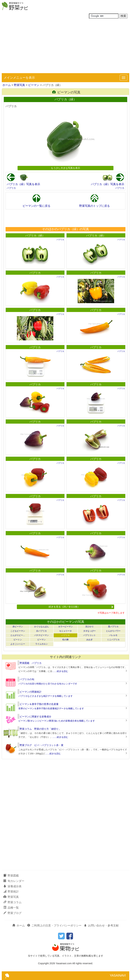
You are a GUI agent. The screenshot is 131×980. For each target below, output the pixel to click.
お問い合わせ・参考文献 (101, 925)
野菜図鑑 (11, 876)
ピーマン (34, 85)
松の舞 (65, 640)
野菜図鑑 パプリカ (31, 663)
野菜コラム (13, 902)
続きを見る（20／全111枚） (81, 607)
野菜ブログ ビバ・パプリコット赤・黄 (42, 745)
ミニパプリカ (113, 640)
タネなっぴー (89, 631)
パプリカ (11, 188)
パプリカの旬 (27, 679)
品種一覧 (11, 908)
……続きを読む (60, 671)
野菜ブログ (13, 913)
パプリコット (89, 635)
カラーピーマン (65, 627)
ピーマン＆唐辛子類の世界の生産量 (39, 704)
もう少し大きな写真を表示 (65, 168)
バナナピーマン (42, 635)
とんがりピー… (18, 635)
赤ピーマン (18, 627)
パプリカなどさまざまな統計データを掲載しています (46, 696)
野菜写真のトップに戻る (95, 206)
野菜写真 (19, 85)
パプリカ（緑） (35, 235)
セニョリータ (65, 631)
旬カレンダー (14, 881)
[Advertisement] (65, 47)
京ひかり (89, 627)
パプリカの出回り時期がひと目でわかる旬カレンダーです (48, 684)
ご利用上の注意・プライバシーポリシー (54, 925)
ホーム (7, 85)
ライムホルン (42, 644)
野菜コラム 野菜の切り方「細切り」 (40, 729)
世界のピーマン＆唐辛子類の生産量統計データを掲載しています (51, 708)
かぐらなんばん (42, 627)
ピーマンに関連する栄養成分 (35, 717)
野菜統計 (11, 892)
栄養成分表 (13, 886)
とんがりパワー (113, 631)
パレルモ (113, 635)
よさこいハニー (18, 644)
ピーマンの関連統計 (31, 692)
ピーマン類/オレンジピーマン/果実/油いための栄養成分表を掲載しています (57, 721)
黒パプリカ (113, 627)
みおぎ (89, 640)
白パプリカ (42, 631)
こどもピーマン (18, 631)
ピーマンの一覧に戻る (36, 206)
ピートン (18, 640)
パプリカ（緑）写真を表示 (23, 184)
